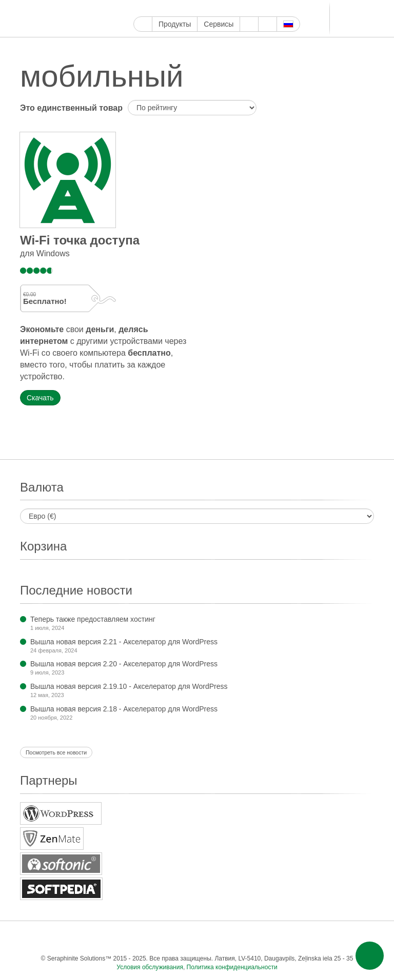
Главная (143, 24)
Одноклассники (319, 938)
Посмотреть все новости (56, 752)
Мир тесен (293, 8)
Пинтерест (198, 8)
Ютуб (175, 8)
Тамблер (210, 8)
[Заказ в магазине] (192, 108)
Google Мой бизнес (139, 8)
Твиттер (163, 8)
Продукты (175, 24)
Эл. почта (360, 938)
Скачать (40, 398)
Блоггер (245, 8)
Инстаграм (186, 8)
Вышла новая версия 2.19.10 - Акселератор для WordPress (129, 686)
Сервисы (219, 24)
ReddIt (234, 8)
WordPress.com (222, 8)
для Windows (45, 253)
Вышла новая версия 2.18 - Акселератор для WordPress (124, 709)
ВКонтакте (281, 8)
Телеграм (269, 8)
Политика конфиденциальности (232, 967)
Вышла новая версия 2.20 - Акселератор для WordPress (124, 664)
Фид (339, 938)
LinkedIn (257, 8)
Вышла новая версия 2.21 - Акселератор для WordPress (124, 642)
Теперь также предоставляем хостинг (93, 619)
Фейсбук (151, 8)
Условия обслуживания (150, 967)
